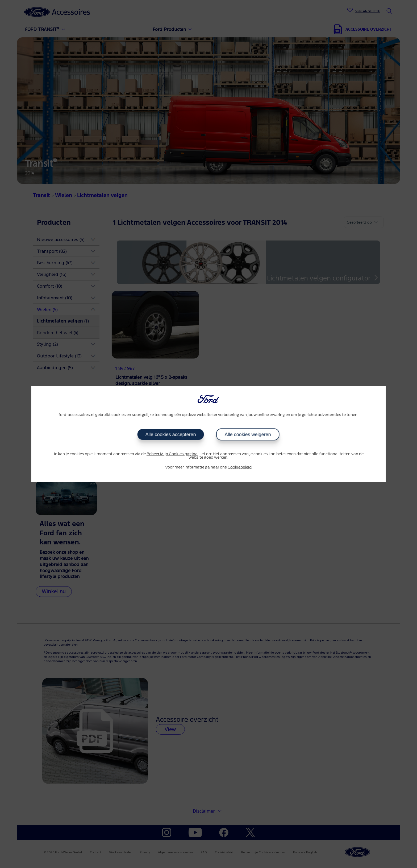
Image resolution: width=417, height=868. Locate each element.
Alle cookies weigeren (248, 435)
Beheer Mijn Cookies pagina (172, 454)
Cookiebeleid (240, 467)
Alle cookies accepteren (171, 435)
